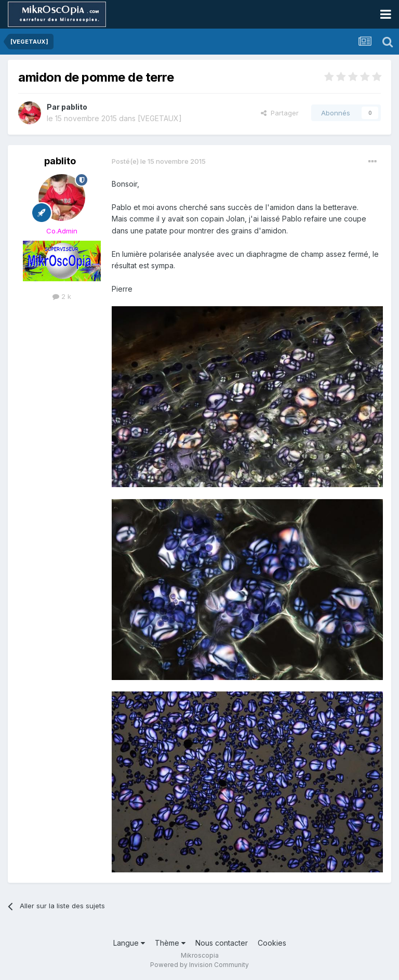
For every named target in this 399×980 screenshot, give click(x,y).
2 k (62, 296)
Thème (170, 943)
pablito (74, 107)
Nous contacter (222, 943)
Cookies (272, 943)
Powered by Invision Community (199, 965)
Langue (129, 943)
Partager (280, 113)
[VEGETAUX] (160, 118)
